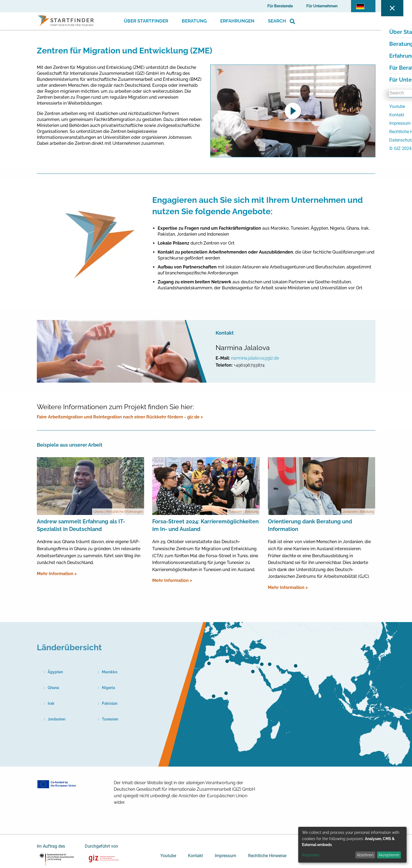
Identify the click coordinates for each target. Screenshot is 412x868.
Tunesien (110, 719)
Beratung (194, 21)
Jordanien (56, 719)
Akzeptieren (389, 855)
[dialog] (352, 845)
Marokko (110, 672)
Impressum (226, 856)
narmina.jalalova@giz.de (255, 358)
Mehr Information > (57, 574)
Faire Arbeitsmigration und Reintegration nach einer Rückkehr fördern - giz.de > (120, 417)
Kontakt (195, 856)
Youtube (168, 856)
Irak (51, 703)
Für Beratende (280, 6)
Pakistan (110, 703)
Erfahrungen (237, 21)
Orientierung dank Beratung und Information (310, 525)
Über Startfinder (146, 21)
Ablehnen (365, 855)
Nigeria (108, 688)
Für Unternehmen (322, 6)
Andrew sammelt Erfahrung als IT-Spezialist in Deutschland (81, 525)
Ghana (53, 688)
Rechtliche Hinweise (267, 856)
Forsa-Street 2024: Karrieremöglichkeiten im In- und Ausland (205, 525)
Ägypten (55, 672)
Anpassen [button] (311, 855)
